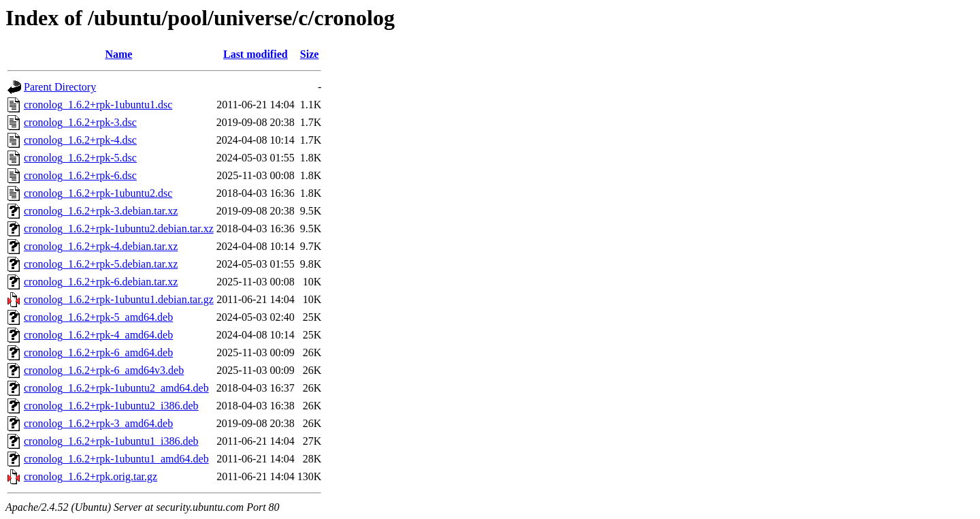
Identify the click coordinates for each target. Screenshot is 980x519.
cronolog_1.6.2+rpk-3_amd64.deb (98, 423)
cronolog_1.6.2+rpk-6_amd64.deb (98, 352)
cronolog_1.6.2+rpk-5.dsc (80, 158)
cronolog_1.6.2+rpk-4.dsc (80, 140)
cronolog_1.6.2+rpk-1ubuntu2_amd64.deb (116, 388)
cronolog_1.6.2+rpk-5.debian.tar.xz (101, 264)
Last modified (256, 54)
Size (310, 54)
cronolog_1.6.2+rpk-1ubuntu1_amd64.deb (116, 459)
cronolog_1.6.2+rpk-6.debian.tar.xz (101, 282)
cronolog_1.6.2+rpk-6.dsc (80, 175)
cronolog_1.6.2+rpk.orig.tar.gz (91, 476)
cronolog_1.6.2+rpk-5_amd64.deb (98, 317)
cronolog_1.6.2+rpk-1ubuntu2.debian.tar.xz (119, 229)
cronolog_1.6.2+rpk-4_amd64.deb (98, 335)
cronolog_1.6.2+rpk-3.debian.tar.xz (101, 211)
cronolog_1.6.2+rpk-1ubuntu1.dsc (98, 105)
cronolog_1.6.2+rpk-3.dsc (80, 122)
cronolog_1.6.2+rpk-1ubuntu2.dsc (98, 193)
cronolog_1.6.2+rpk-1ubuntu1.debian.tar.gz (119, 299)
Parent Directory (60, 87)
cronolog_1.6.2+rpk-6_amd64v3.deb (104, 370)
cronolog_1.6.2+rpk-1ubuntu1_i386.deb (111, 441)
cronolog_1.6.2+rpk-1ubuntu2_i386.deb (111, 406)
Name (118, 54)
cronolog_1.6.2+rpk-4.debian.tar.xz (101, 246)
